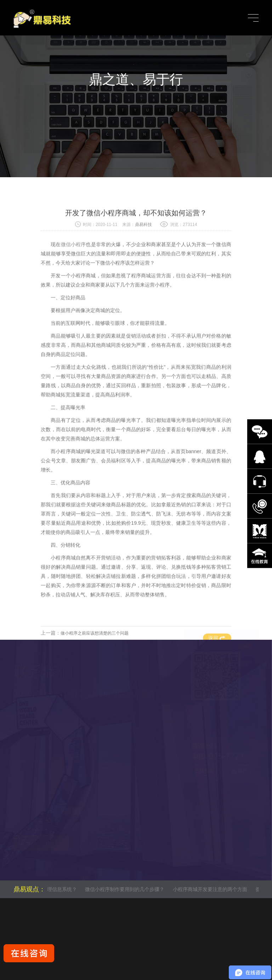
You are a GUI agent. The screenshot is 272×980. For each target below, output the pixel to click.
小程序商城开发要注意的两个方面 (212, 889)
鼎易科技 (143, 268)
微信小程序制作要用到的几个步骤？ (127, 889)
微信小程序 (73, 288)
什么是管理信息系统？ (54, 889)
